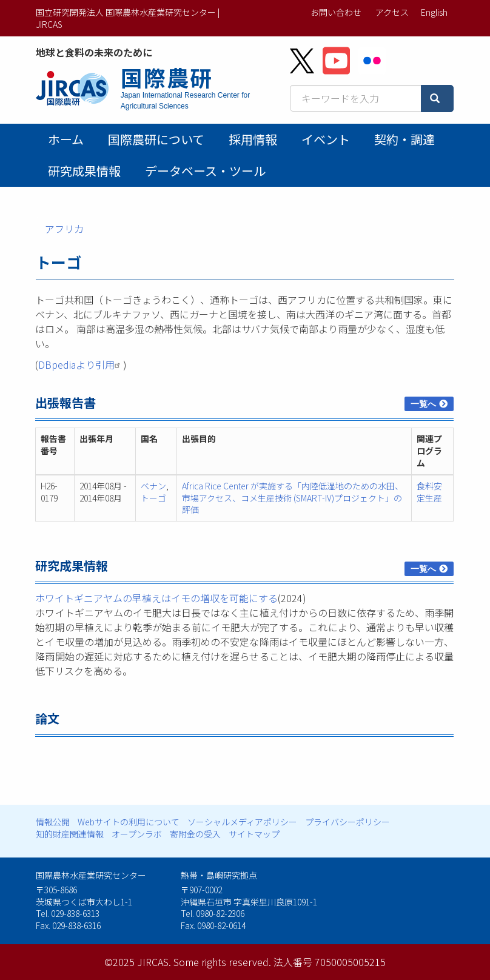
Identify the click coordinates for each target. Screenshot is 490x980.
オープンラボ (137, 834)
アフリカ (64, 229)
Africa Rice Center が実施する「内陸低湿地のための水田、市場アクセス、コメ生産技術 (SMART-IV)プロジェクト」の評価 (293, 498)
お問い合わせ (336, 12)
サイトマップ (254, 834)
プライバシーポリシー (347, 822)
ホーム (66, 139)
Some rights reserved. (222, 962)
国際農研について (156, 139)
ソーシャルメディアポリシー (242, 822)
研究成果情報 (84, 171)
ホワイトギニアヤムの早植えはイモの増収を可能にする (156, 598)
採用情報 (253, 139)
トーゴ (153, 498)
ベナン (153, 486)
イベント (326, 139)
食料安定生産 (429, 492)
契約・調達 (404, 139)
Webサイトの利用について (129, 822)
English (434, 12)
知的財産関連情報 (70, 834)
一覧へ (423, 404)
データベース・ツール (205, 171)
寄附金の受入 (195, 834)
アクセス (392, 12)
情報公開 (53, 822)
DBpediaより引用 (81, 364)
